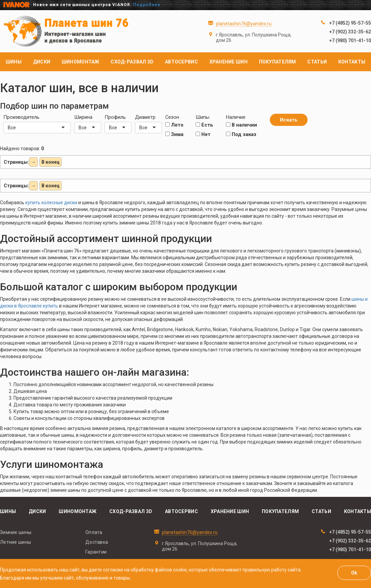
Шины (14, 62)
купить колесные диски (51, 203)
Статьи (317, 62)
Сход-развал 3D (132, 62)
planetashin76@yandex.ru (244, 24)
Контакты (352, 62)
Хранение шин (229, 62)
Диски (42, 62)
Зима (174, 134)
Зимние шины (16, 532)
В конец (51, 162)
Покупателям (278, 62)
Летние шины (16, 542)
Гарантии (96, 552)
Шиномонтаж (81, 62)
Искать (289, 120)
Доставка (97, 542)
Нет (203, 134)
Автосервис (181, 62)
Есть (204, 125)
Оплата (94, 532)
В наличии (241, 125)
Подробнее (147, 5)
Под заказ (241, 134)
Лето (174, 125)
